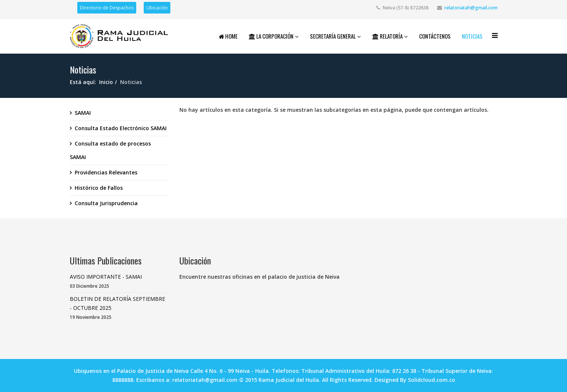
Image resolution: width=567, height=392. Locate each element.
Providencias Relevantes (106, 172)
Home (228, 36)
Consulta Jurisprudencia (106, 203)
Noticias (472, 36)
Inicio (106, 82)
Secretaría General (333, 36)
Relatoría (387, 36)
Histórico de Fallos (99, 188)
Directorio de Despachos (107, 8)
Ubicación (157, 8)
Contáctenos (435, 36)
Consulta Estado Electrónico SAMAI (121, 128)
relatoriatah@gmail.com (471, 8)
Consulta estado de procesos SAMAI (110, 150)
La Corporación (271, 36)
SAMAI (83, 113)
